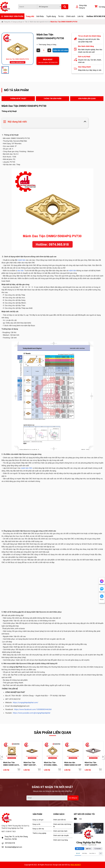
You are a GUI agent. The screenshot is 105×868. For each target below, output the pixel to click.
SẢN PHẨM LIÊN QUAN (87, 99)
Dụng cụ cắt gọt (18, 22)
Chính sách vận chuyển (61, 835)
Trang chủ (30, 16)
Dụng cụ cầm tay (38, 829)
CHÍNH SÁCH (59, 814)
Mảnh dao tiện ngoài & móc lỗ (39, 22)
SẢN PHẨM (37, 814)
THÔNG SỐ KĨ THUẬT (18, 99)
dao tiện (20, 271)
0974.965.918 (10, 843)
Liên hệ (80, 16)
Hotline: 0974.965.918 (96, 16)
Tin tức (61, 16)
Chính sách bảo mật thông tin (62, 825)
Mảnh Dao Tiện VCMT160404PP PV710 (91, 764)
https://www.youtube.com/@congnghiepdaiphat (31, 713)
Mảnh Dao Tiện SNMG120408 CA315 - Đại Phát (12, 764)
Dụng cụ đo (36, 824)
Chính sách (71, 16)
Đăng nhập (83, 5)
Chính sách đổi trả (59, 820)
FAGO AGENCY (76, 865)
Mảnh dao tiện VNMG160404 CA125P (73, 764)
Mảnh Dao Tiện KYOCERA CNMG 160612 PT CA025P (51, 764)
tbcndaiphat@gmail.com (14, 847)
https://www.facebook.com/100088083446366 (33, 709)
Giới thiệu (40, 16)
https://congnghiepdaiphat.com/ (25, 702)
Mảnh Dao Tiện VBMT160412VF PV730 (30, 764)
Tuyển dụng (51, 16)
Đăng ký (82, 8)
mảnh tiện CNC (26, 468)
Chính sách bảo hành (60, 831)
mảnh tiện (22, 260)
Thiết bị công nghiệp (39, 833)
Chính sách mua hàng (60, 840)
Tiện (26, 22)
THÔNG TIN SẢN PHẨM (52, 99)
